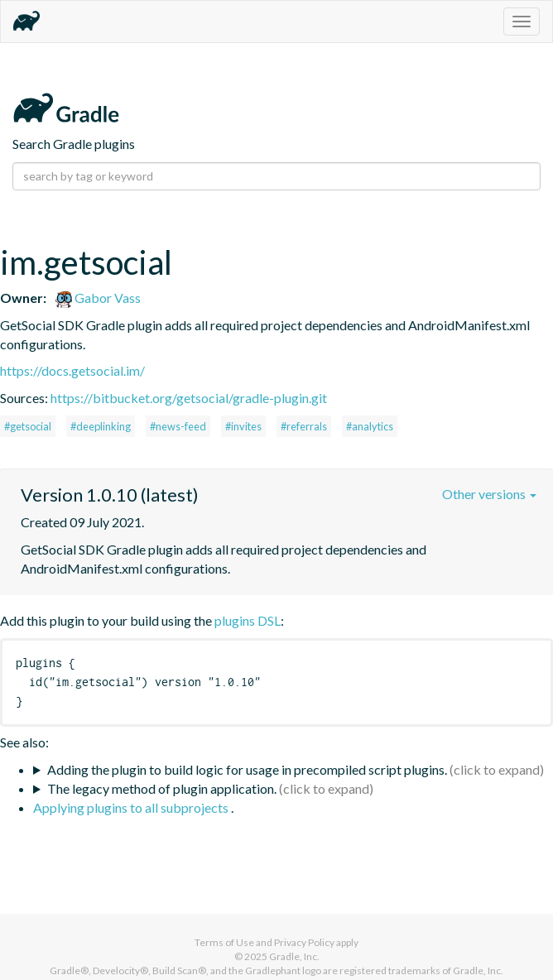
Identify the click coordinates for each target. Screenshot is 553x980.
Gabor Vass (98, 298)
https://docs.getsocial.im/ (72, 370)
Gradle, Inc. (294, 956)
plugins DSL (248, 620)
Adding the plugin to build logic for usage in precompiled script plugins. (247, 769)
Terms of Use (224, 942)
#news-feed (178, 426)
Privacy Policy (304, 942)
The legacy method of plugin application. (162, 788)
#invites (243, 426)
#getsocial (28, 426)
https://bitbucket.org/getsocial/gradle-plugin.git (189, 398)
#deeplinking (101, 426)
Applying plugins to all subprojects (132, 807)
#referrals (304, 426)
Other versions (489, 494)
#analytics (370, 426)
